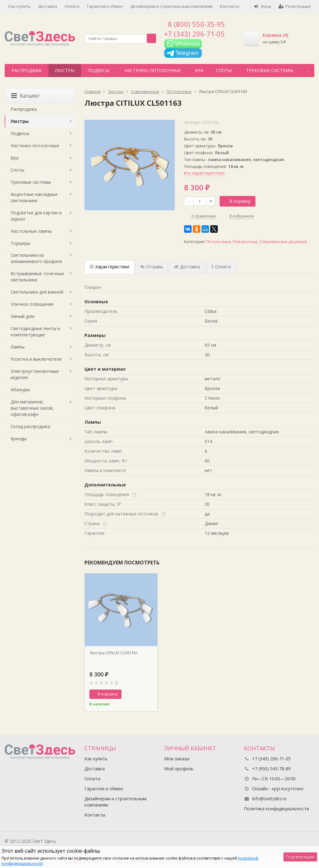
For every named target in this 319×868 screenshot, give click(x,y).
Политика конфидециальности (276, 809)
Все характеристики (204, 173)
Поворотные (245, 242)
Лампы (18, 347)
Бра (199, 70)
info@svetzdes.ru (269, 799)
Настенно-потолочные (152, 70)
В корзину (236, 201)
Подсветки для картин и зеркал (36, 216)
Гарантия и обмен (105, 6)
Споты (224, 70)
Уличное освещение (32, 304)
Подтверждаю (300, 857)
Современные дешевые (283, 242)
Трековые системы (270, 70)
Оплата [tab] (221, 267)
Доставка (48, 6)
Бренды (19, 439)
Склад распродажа (30, 426)
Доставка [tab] (187, 267)
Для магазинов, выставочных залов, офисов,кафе (32, 408)
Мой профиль (179, 769)
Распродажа (26, 70)
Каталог (25, 96)
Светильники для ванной (37, 292)
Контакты (230, 6)
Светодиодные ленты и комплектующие (35, 332)
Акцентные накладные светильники (34, 197)
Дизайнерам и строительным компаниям (171, 6)
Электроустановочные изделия (35, 374)
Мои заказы (177, 759)
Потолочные (219, 242)
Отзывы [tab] (152, 267)
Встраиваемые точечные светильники (37, 277)
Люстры (65, 70)
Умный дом (22, 316)
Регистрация (295, 6)
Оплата (72, 6)
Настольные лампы (31, 231)
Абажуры (20, 390)
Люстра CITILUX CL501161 (114, 653)
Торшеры (20, 243)
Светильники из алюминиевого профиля (36, 258)
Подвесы (98, 70)
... (308, 70)
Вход (262, 6)
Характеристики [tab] (109, 267)
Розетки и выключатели (36, 359)
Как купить (19, 6)
